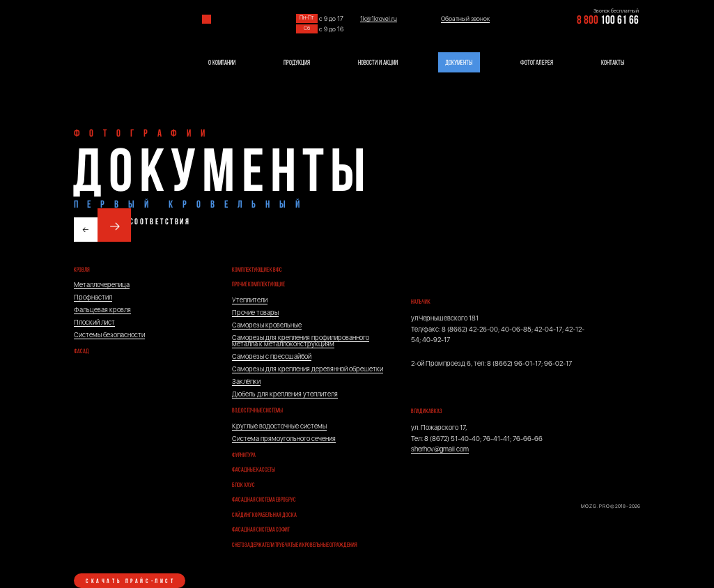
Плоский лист (94, 322)
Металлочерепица (102, 285)
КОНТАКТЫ (613, 63)
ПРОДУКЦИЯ (297, 63)
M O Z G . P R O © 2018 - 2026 (611, 506)
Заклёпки (246, 381)
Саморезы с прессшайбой (272, 356)
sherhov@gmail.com (440, 449)
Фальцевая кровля (102, 310)
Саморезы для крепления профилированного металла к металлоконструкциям (301, 341)
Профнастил (93, 297)
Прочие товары (255, 312)
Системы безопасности (109, 335)
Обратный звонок (465, 19)
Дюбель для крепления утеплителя (285, 394)
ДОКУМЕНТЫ (459, 63)
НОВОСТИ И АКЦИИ (378, 63)
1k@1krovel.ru (379, 19)
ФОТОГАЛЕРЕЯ (537, 63)
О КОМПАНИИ (222, 63)
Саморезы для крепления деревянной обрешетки (308, 369)
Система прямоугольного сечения (284, 439)
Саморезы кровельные (267, 325)
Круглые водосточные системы (279, 426)
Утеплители (250, 300)
